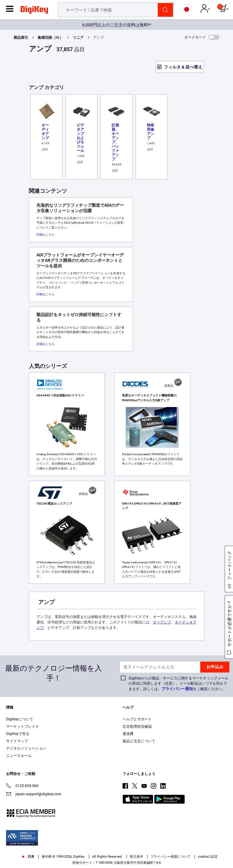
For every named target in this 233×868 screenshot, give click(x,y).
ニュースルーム (19, 756)
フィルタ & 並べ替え (183, 67)
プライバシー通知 (177, 689)
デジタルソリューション (26, 748)
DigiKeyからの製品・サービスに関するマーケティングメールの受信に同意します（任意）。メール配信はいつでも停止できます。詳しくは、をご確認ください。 (179, 684)
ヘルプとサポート (137, 719)
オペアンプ (162, 622)
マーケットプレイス (22, 726)
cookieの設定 (208, 857)
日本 (28, 857)
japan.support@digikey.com (34, 795)
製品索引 (21, 38)
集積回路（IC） (50, 38)
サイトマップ (17, 741)
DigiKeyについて (20, 719)
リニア (78, 38)
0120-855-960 (22, 786)
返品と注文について (139, 741)
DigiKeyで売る (18, 734)
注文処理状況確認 (137, 726)
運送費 (128, 734)
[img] (34, 11)
